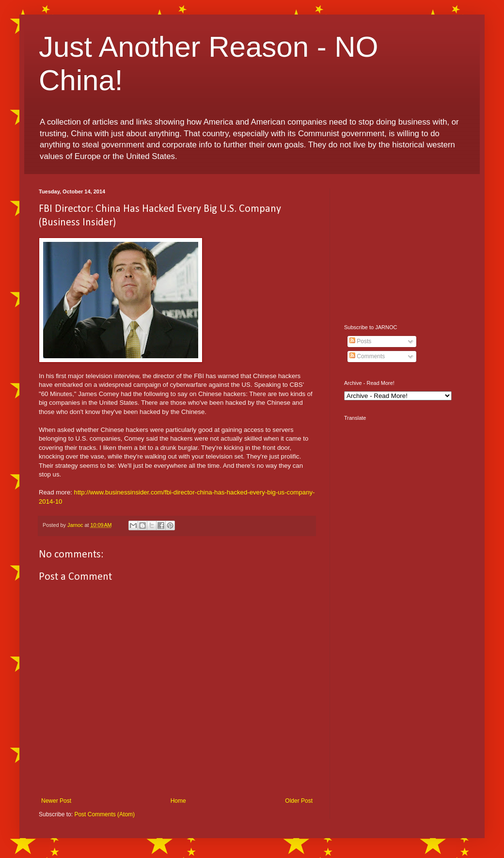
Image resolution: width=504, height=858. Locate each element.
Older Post (299, 801)
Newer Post (56, 801)
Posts (360, 341)
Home (178, 801)
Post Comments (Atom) (104, 814)
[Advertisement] (405, 249)
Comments (367, 356)
